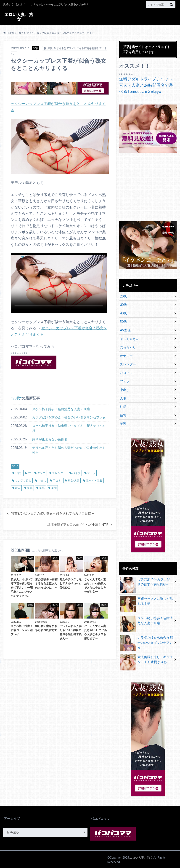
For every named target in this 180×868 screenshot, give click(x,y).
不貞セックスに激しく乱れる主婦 (146, 601)
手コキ (57, 481)
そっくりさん (130, 338)
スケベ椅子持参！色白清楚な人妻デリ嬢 (61, 409)
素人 (18, 488)
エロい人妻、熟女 (19, 17)
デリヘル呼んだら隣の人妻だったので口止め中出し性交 (69, 450)
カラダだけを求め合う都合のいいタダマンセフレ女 (69, 417)
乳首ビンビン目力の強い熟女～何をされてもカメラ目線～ (53, 513)
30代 (16, 398)
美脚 (54, 488)
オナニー (126, 355)
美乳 (30, 488)
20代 (123, 296)
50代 (123, 321)
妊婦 (123, 406)
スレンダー (59, 473)
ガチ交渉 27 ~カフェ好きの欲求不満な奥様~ (145, 582)
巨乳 (123, 414)
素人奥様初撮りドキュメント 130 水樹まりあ (146, 659)
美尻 (42, 488)
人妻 (123, 398)
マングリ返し (23, 481)
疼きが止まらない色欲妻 (50, 439)
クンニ (41, 473)
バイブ (76, 473)
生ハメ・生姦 (94, 481)
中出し (42, 481)
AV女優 (125, 330)
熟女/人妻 (74, 481)
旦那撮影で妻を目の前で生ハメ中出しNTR (78, 525)
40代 (123, 313)
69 (29, 473)
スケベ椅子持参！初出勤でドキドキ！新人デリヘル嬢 (69, 428)
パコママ (126, 372)
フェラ (91, 473)
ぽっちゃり (128, 347)
